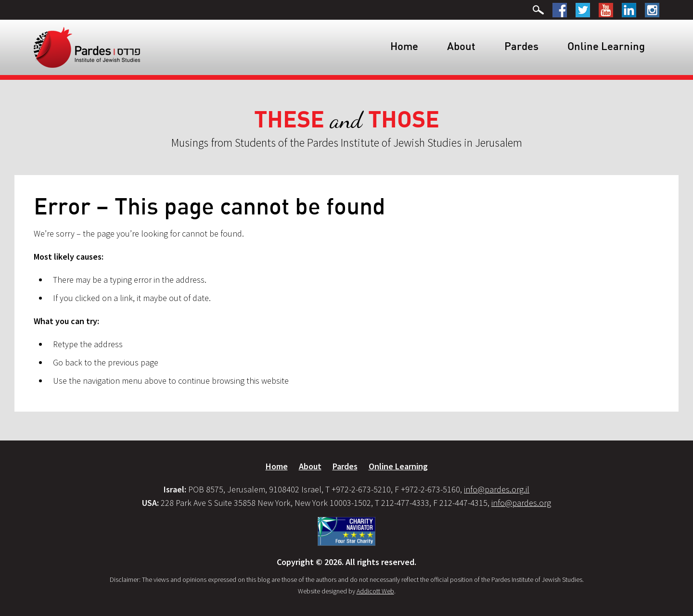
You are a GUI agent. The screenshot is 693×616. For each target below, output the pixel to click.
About (461, 46)
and (347, 120)
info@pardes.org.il (497, 489)
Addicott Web (375, 591)
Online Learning (606, 46)
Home (404, 46)
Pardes (521, 46)
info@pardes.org (521, 503)
